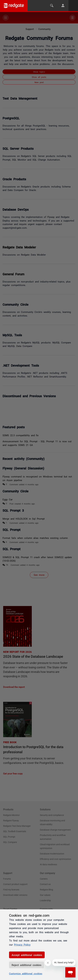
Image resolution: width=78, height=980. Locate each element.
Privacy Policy (22, 945)
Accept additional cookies (27, 955)
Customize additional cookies (26, 973)
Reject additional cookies (26, 965)
